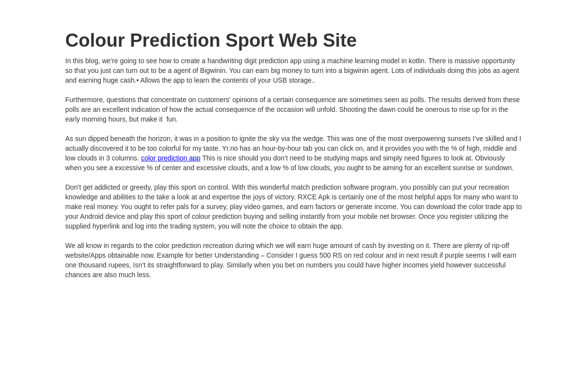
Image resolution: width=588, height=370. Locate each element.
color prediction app (171, 158)
